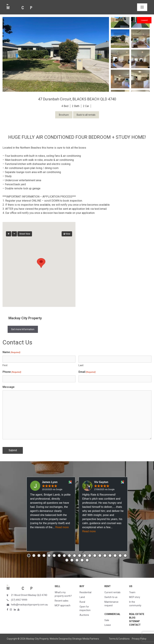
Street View (25, 234)
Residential (85, 592)
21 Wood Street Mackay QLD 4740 (29, 595)
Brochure (64, 115)
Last (81, 365)
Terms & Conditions (119, 639)
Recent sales (62, 601)
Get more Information (23, 329)
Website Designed (59, 639)
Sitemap (134, 621)
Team (132, 592)
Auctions (84, 615)
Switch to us (111, 597)
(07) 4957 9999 (19, 600)
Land (82, 597)
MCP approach (63, 605)
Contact (135, 625)
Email (87, 372)
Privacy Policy (139, 639)
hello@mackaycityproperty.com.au (29, 605)
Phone (12, 372)
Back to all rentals (86, 115)
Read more (62, 527)
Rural (82, 602)
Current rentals (112, 592)
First (5, 365)
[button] (39, 261)
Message (9, 387)
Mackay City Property (25, 318)
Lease (108, 625)
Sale (107, 620)
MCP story (135, 597)
